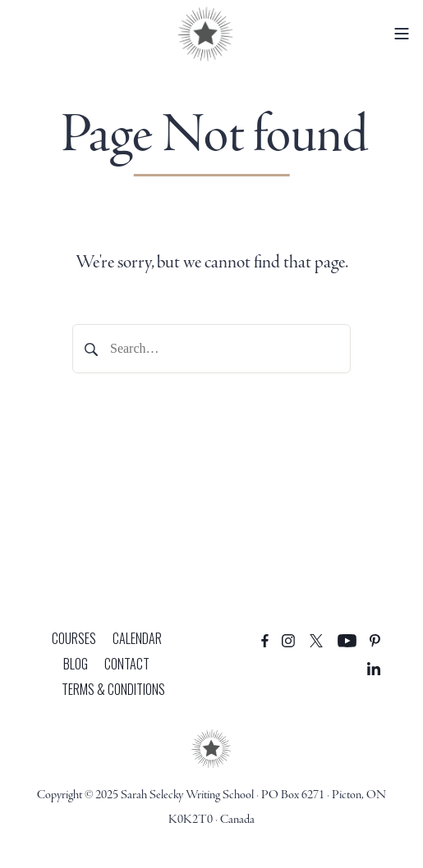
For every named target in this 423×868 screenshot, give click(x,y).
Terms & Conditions (113, 689)
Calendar (137, 638)
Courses (74, 638)
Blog (76, 664)
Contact (127, 664)
